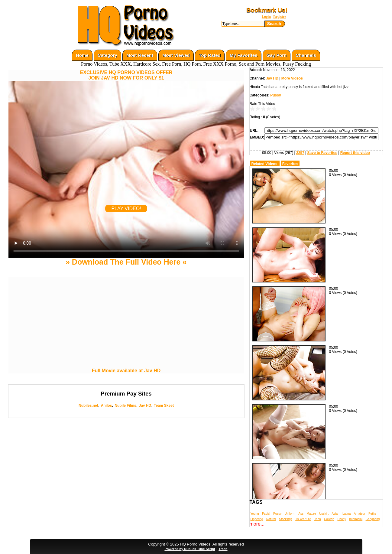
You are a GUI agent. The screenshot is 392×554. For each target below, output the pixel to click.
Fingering (257, 519)
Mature (311, 514)
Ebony (342, 519)
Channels (306, 55)
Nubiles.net (88, 406)
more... (257, 524)
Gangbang (373, 519)
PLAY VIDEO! (126, 209)
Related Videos (264, 164)
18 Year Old (303, 519)
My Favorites (244, 55)
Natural (271, 519)
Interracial (356, 519)
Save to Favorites (322, 153)
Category (107, 55)
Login (266, 17)
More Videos (292, 78)
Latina (347, 514)
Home (82, 55)
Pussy (275, 95)
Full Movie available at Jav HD (126, 371)
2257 (300, 153)
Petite (372, 514)
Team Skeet (164, 406)
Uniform (290, 514)
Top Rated (210, 55)
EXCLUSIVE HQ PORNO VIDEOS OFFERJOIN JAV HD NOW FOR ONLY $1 (126, 75)
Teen (318, 519)
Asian (336, 514)
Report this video (355, 153)
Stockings (285, 519)
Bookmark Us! (267, 10)
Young (255, 514)
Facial (266, 514)
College (329, 519)
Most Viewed (176, 55)
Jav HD (145, 406)
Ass (301, 514)
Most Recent (140, 55)
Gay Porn (277, 55)
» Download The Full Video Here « (126, 262)
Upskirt (324, 514)
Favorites (290, 164)
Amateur (360, 514)
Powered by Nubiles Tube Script (190, 549)
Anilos (107, 406)
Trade (223, 549)
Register (280, 17)
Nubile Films (125, 406)
